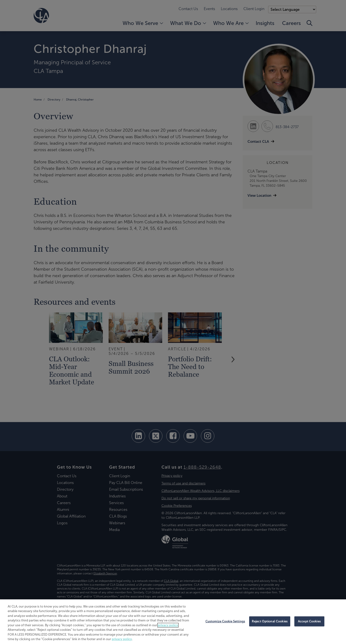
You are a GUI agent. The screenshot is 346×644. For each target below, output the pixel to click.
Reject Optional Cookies (270, 621)
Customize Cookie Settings (225, 621)
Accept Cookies (309, 621)
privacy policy (168, 625)
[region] (173, 622)
